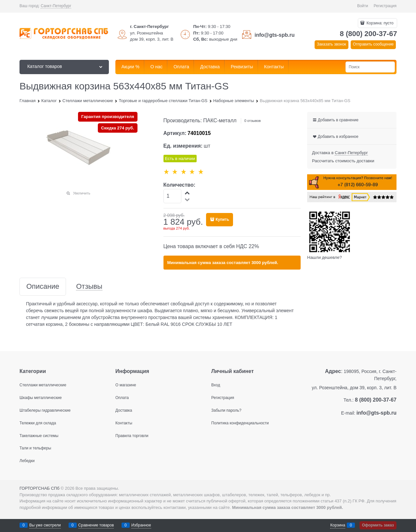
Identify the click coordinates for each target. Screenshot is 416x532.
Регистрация (385, 6)
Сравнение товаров (96, 525)
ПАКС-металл (220, 120)
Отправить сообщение (373, 44)
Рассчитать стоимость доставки (343, 161)
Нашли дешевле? (325, 257)
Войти (363, 6)
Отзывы (89, 287)
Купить (222, 219)
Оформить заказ (378, 525)
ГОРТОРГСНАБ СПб (39, 488)
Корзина (338, 525)
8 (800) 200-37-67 (369, 34)
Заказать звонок (331, 44)
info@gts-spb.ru (274, 35)
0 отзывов (253, 121)
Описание (43, 287)
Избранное (141, 525)
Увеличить (82, 193)
